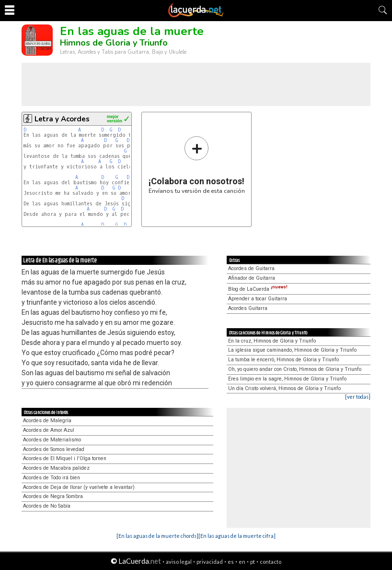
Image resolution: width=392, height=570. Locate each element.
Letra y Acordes (62, 119)
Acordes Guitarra (248, 308)
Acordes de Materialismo (52, 440)
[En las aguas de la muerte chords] (157, 536)
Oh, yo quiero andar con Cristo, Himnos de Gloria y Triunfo (295, 369)
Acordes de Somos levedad (54, 449)
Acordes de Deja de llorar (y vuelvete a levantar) (79, 487)
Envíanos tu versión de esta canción (197, 165)
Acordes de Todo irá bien (52, 478)
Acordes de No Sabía (47, 506)
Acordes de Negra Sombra (53, 496)
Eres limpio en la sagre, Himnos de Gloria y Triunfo (287, 379)
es (231, 562)
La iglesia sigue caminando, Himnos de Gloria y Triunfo (292, 350)
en (242, 562)
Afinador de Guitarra (252, 278)
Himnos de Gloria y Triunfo (114, 43)
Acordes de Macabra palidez (56, 468)
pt (253, 562)
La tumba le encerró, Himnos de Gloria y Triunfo (283, 360)
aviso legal (179, 562)
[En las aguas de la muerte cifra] (237, 536)
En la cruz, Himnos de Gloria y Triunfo (272, 341)
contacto (271, 562)
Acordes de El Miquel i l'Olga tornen (65, 458)
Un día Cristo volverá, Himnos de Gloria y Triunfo (284, 388)
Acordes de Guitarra (251, 268)
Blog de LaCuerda (258, 289)
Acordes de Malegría (47, 421)
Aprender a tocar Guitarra (258, 299)
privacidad (210, 562)
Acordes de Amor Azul (49, 430)
